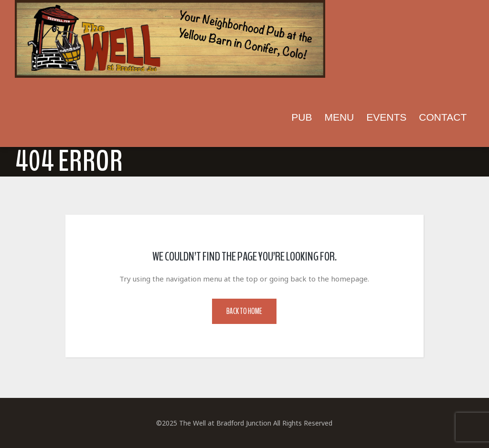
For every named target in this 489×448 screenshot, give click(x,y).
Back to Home (244, 311)
